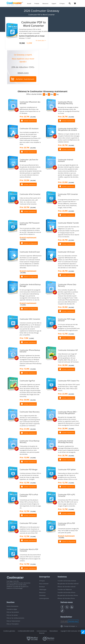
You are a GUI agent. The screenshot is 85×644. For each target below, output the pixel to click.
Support (54, 4)
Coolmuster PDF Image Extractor (67, 320)
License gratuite (44, 598)
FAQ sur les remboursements (15, 618)
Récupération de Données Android (68, 584)
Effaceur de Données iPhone (66, 598)
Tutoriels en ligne (12, 609)
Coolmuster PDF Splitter (67, 470)
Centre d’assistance (12, 606)
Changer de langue (69, 626)
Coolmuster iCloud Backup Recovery (30, 442)
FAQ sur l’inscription (13, 624)
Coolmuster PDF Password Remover (30, 224)
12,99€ (29, 43)
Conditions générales (9, 631)
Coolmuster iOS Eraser (66, 252)
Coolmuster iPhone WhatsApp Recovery (65, 103)
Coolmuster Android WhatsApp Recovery (66, 442)
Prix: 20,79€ (25, 117)
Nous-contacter (44, 584)
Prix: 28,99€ (63, 365)
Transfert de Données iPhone (66, 592)
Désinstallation (54, 631)
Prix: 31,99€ (25, 429)
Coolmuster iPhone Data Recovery (67, 285)
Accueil (29, 4)
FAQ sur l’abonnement (13, 621)
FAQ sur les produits (13, 612)
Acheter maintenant (25, 79)
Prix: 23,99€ (63, 182)
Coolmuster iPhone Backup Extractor (30, 351)
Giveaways (42, 595)
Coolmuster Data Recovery (30, 412)
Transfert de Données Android (67, 581)
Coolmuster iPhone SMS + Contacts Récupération (68, 413)
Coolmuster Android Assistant (66, 160)
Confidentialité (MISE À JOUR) (26, 631)
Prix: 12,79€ (63, 334)
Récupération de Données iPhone (68, 595)
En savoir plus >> (41, 41)
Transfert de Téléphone (65, 589)
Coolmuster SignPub (27, 381)
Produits (37, 4)
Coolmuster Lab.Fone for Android (29, 160)
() (33, 117)
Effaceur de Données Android (66, 587)
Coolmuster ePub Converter (30, 194)
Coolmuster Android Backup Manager (30, 285)
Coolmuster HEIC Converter (30, 319)
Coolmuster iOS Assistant (29, 129)
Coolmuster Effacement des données (30, 103)
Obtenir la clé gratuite (30, 243)
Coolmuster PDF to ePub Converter (29, 495)
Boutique (42, 587)
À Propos (62, 4)
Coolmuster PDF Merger (29, 470)
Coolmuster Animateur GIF (68, 350)
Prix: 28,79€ (63, 117)
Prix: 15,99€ (25, 369)
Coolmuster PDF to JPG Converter (67, 495)
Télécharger (43, 589)
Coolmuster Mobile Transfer (68, 223)
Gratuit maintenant (28, 238)
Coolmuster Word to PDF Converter (29, 550)
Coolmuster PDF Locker (28, 523)
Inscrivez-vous (73, 621)
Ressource (45, 4)
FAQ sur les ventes (12, 615)
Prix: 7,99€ (24, 338)
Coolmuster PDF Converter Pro (68, 195)
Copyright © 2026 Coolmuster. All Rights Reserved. (61, 632)
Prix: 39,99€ (25, 180)
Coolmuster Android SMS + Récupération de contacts (68, 129)
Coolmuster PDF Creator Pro (69, 381)
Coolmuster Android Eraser (30, 252)
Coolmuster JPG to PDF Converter (67, 524)
